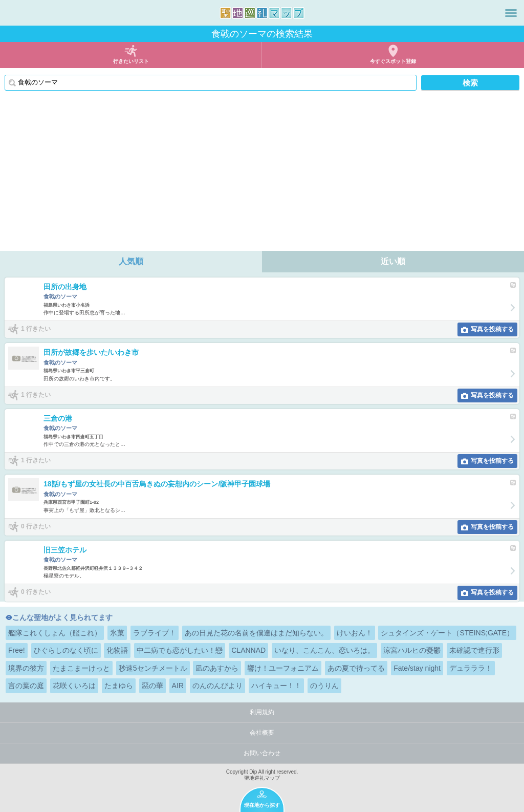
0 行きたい (36, 526)
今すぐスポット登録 (393, 61)
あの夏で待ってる (356, 668)
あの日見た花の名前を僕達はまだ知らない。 (256, 633)
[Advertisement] (262, 174)
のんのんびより (217, 686)
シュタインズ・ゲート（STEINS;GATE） (447, 633)
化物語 (117, 650)
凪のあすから (217, 668)
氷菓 (117, 633)
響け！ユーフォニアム (283, 668)
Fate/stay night (417, 668)
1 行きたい (36, 329)
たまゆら (119, 686)
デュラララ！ (471, 668)
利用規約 (262, 712)
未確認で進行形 (474, 650)
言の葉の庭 (26, 686)
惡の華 (152, 686)
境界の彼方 (26, 668)
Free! (17, 650)
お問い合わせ (262, 753)
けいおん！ (355, 633)
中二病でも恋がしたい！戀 (180, 650)
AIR (178, 686)
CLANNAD (248, 650)
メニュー (511, 13)
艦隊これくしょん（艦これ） (55, 633)
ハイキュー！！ (276, 686)
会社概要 (262, 733)
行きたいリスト (131, 61)
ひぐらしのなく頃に (66, 650)
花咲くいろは (74, 686)
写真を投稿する (492, 329)
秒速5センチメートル (153, 668)
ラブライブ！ (155, 633)
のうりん (324, 686)
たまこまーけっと (81, 668)
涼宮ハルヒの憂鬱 (412, 650)
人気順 (131, 261)
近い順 (393, 261)
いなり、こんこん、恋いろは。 (324, 650)
